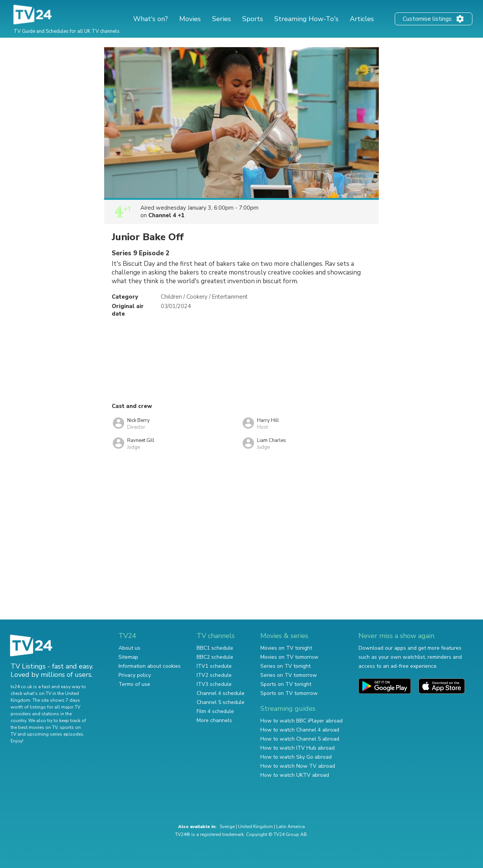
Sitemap (128, 657)
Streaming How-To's (306, 19)
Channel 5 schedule (221, 702)
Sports (253, 19)
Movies (190, 19)
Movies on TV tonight (286, 648)
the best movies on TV (34, 727)
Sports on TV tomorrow (289, 693)
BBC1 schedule (215, 648)
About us (129, 648)
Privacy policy (135, 675)
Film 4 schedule (215, 711)
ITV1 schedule (214, 666)
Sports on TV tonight (286, 684)
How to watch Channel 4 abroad (300, 730)
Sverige (227, 827)
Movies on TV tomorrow (289, 657)
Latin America (291, 827)
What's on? (151, 19)
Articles (362, 19)
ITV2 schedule (214, 675)
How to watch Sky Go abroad (296, 757)
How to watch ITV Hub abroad (298, 748)
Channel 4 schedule (221, 693)
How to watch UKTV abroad (295, 775)
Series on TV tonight (285, 666)
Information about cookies (150, 666)
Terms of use (134, 684)
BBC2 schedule (215, 657)
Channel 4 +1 (166, 215)
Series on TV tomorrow (289, 675)
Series (222, 19)
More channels (214, 720)
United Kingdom (255, 827)
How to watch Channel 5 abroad (300, 739)
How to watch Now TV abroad (298, 766)
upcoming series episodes (55, 734)
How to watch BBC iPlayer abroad (301, 721)
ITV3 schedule (214, 684)
